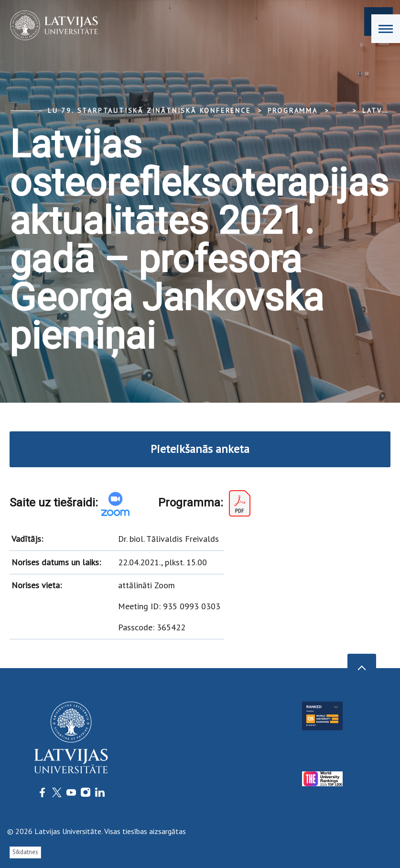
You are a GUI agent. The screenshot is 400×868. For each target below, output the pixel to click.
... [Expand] (340, 110)
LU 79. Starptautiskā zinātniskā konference (149, 110)
